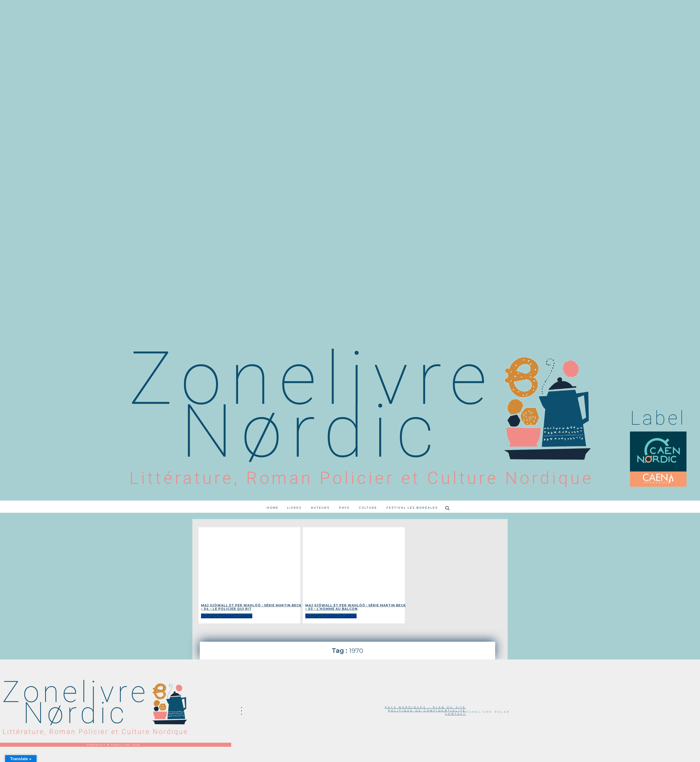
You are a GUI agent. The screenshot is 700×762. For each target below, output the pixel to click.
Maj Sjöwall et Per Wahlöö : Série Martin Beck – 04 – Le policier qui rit (251, 607)
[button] (447, 508)
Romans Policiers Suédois (227, 616)
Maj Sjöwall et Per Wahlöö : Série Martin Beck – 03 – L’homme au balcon (356, 607)
